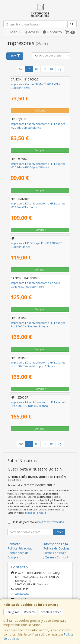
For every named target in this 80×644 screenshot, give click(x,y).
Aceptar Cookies (51, 612)
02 (37, 69)
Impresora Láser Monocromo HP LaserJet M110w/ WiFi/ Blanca (38, 205)
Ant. (21, 69)
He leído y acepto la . (38, 522)
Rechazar (30, 612)
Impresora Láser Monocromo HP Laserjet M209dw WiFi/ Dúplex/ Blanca (38, 166)
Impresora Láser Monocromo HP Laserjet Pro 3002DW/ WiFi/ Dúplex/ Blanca (38, 364)
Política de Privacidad (36, 513)
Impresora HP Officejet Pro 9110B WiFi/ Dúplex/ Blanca (36, 245)
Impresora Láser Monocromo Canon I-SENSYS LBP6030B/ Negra (36, 285)
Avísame (40, 111)
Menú (12, 32)
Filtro (15, 56)
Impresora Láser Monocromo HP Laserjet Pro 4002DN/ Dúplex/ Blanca (38, 404)
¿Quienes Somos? (56, 557)
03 (44, 69)
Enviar (59, 532)
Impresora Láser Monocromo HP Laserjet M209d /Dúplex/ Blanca (38, 126)
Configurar (12, 612)
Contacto (52, 32)
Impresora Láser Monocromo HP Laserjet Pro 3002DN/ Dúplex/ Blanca (38, 325)
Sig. (60, 69)
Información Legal (56, 544)
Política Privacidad (20, 548)
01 (29, 69)
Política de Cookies (56, 548)
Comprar (40, 150)
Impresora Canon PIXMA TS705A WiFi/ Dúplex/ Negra (35, 86)
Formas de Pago (55, 553)
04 (52, 69)
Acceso (31, 32)
